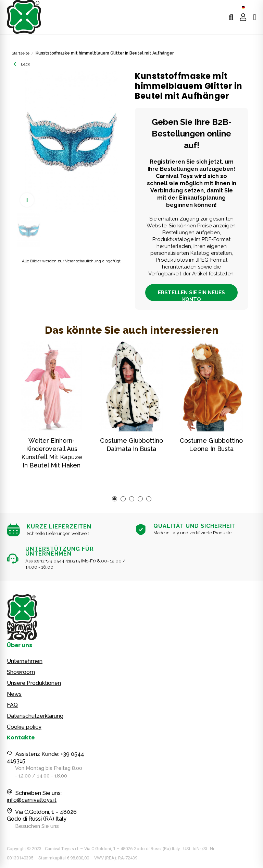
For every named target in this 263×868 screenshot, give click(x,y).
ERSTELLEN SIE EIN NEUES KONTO (191, 295)
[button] (115, 499)
